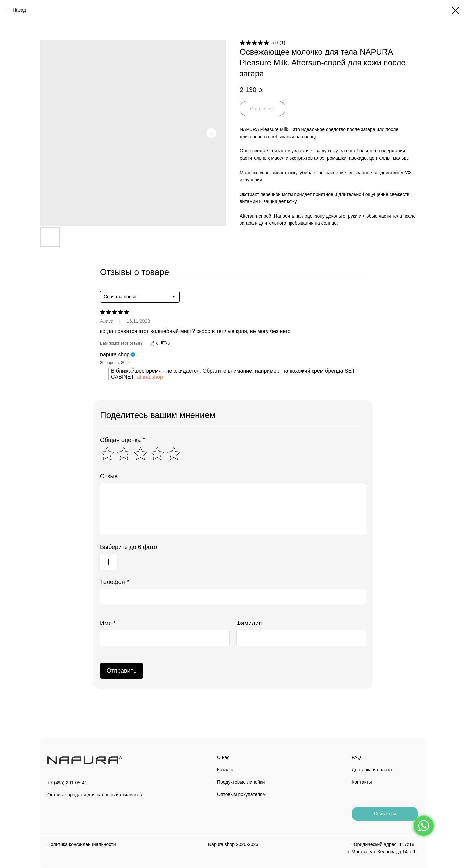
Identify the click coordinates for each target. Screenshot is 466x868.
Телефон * (115, 582)
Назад (19, 10)
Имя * (108, 623)
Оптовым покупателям (241, 794)
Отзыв (109, 476)
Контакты (362, 782)
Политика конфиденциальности (82, 844)
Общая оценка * (122, 440)
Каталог (226, 770)
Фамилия (249, 623)
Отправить (121, 671)
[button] (385, 814)
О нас (223, 757)
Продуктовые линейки (241, 782)
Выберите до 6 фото (128, 547)
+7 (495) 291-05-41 (67, 783)
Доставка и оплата (372, 770)
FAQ (356, 757)
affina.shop (150, 377)
